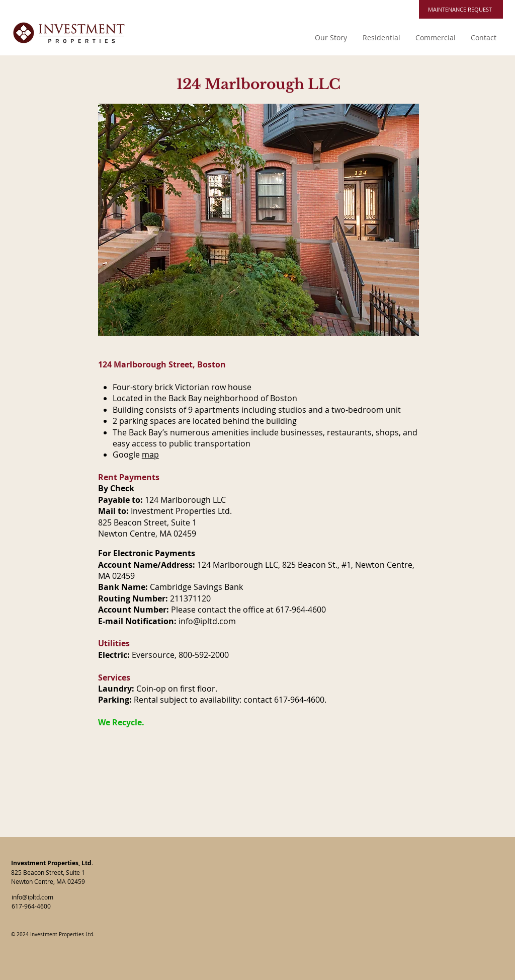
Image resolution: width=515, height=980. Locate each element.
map (150, 455)
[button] (381, 38)
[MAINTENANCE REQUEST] (461, 9)
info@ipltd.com (207, 621)
